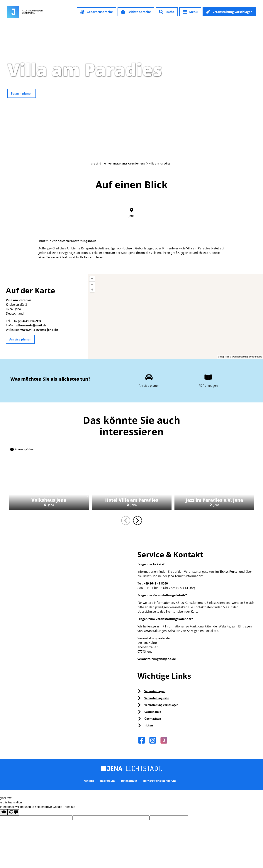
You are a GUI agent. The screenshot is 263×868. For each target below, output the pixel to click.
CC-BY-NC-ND (87, 489)
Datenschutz (129, 781)
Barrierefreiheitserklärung (160, 781)
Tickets (149, 725)
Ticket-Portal (229, 572)
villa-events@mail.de (31, 325)
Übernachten (153, 719)
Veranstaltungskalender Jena (127, 163)
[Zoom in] (92, 279)
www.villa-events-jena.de (39, 330)
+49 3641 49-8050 (156, 583)
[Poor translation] (13, 812)
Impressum (107, 781)
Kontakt (89, 781)
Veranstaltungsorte (157, 698)
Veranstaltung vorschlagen (161, 705)
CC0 (261, 83)
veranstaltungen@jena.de (157, 659)
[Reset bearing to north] (92, 289)
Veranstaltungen (155, 691)
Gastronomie (153, 712)
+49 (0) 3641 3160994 (27, 321)
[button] (96, 12)
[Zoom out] (92, 284)
